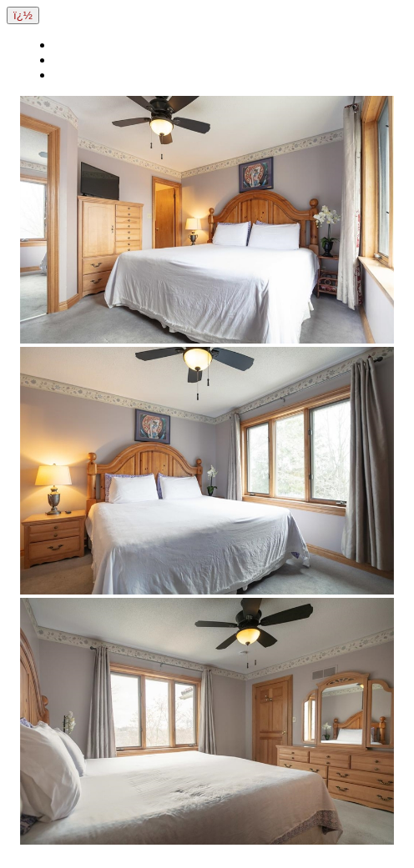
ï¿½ (23, 15)
